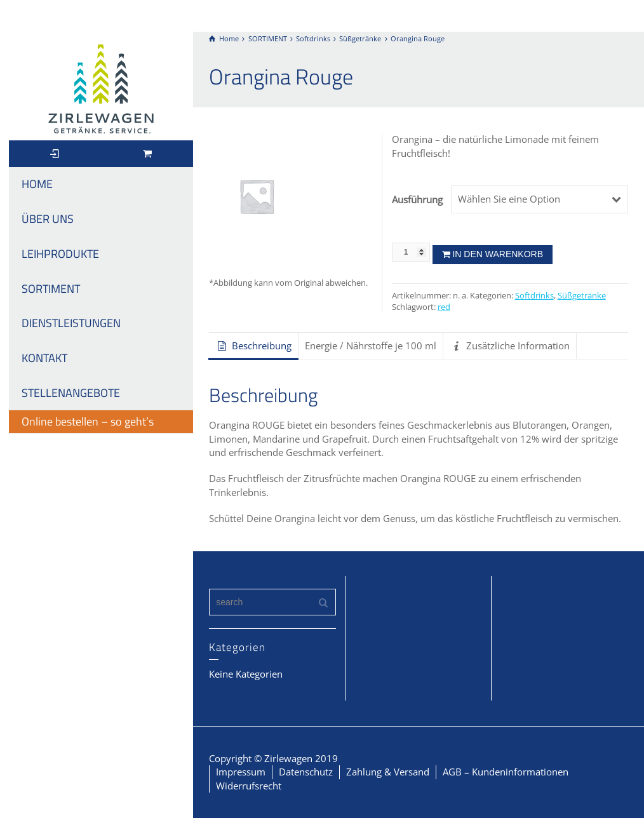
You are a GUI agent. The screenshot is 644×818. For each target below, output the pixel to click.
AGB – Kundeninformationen (506, 772)
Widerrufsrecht (249, 786)
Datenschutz (306, 772)
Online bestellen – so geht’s (88, 421)
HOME (37, 184)
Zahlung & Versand (388, 772)
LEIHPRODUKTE (60, 254)
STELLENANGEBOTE (71, 393)
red (444, 307)
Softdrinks (534, 296)
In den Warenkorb (498, 254)
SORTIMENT (51, 289)
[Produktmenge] (411, 252)
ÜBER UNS (48, 219)
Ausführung (417, 199)
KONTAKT (44, 358)
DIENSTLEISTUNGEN (71, 323)
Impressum (241, 772)
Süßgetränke (582, 296)
